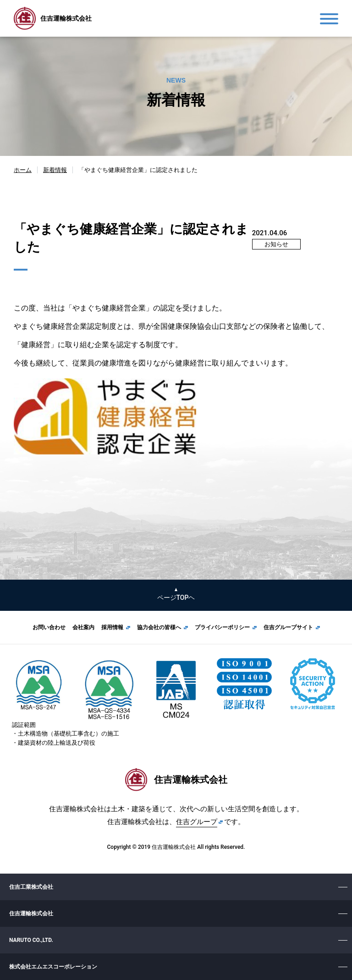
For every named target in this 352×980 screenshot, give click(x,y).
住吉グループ (197, 822)
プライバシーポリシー (222, 627)
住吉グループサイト (288, 627)
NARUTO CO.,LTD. (31, 940)
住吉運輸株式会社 (31, 914)
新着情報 (55, 170)
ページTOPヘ (176, 598)
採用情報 (112, 627)
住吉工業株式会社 (31, 887)
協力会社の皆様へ (159, 627)
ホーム (23, 170)
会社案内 (83, 627)
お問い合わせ (49, 627)
